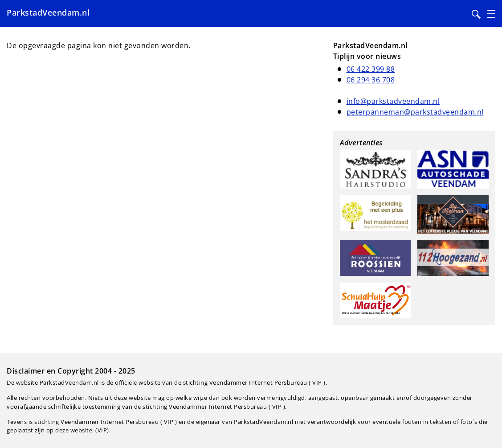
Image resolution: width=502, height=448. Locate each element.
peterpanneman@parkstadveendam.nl (415, 112)
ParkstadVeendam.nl (48, 12)
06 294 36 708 (371, 80)
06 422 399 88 (371, 69)
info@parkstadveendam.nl (393, 101)
